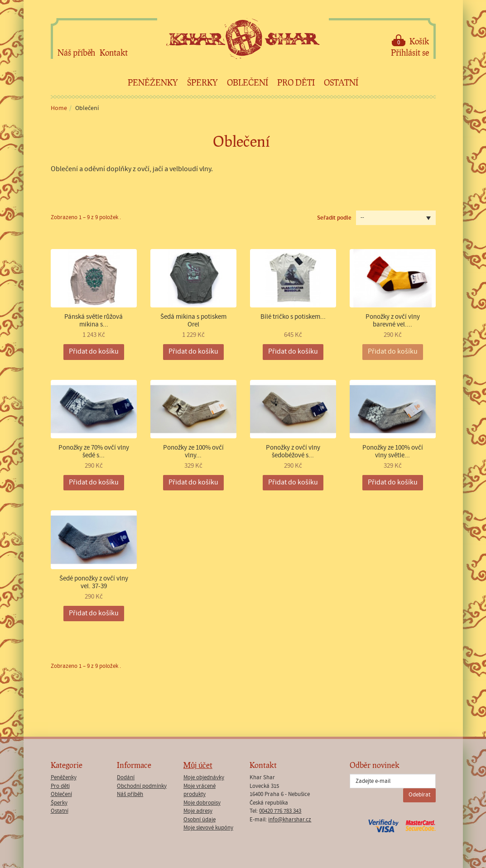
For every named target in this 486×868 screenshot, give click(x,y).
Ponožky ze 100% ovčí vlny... (193, 452)
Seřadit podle (334, 218)
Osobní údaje (200, 820)
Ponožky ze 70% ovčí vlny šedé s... (94, 452)
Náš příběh (76, 53)
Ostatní (341, 82)
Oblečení (248, 82)
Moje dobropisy (202, 803)
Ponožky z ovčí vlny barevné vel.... (393, 321)
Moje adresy (198, 811)
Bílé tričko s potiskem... (293, 317)
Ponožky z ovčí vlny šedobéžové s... (293, 452)
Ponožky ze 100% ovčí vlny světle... (393, 452)
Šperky (202, 82)
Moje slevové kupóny (208, 828)
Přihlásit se (410, 53)
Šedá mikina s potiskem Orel (193, 321)
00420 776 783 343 (280, 811)
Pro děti (296, 82)
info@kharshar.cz (290, 820)
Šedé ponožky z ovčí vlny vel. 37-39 (94, 583)
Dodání (126, 778)
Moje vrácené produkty (200, 791)
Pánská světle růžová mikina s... (94, 321)
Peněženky (153, 82)
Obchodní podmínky (142, 786)
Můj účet (198, 765)
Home (59, 108)
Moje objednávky (204, 778)
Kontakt (114, 53)
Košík (410, 41)
